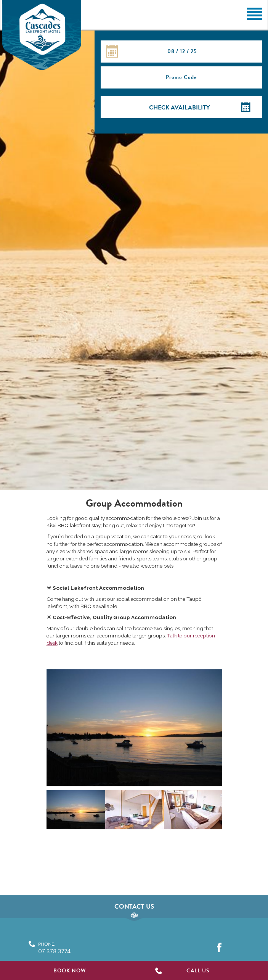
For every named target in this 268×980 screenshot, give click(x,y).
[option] (134, 730)
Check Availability (179, 108)
